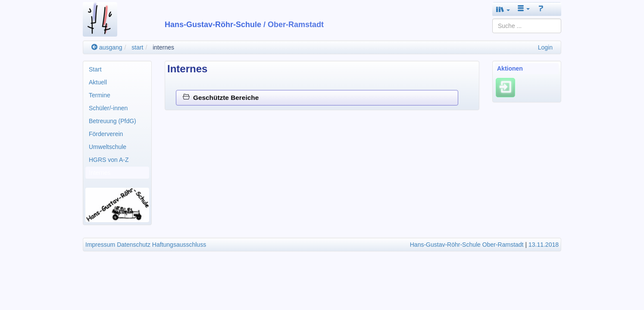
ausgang (107, 47)
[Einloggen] (505, 87)
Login (545, 47)
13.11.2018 (544, 245)
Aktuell (98, 82)
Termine (100, 95)
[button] (503, 9)
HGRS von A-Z (109, 160)
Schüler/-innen (108, 108)
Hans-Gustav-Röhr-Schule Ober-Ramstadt (467, 245)
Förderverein (106, 134)
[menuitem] (117, 69)
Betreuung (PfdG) (113, 121)
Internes (100, 173)
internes (163, 47)
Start (95, 69)
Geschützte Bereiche (221, 98)
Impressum (100, 245)
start (137, 47)
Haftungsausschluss (179, 245)
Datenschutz (134, 245)
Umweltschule (108, 147)
